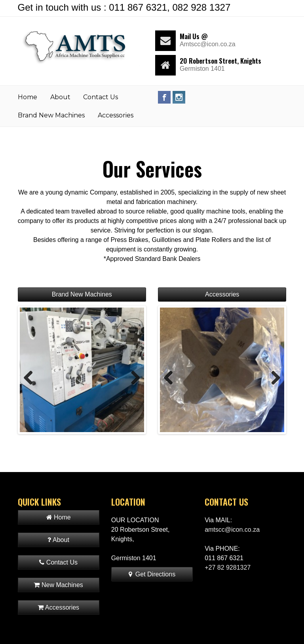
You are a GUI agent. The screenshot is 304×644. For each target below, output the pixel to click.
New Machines (58, 585)
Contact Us (101, 97)
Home (28, 97)
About (60, 97)
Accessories (116, 115)
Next (133, 378)
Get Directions (152, 574)
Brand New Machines (51, 115)
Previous (31, 378)
